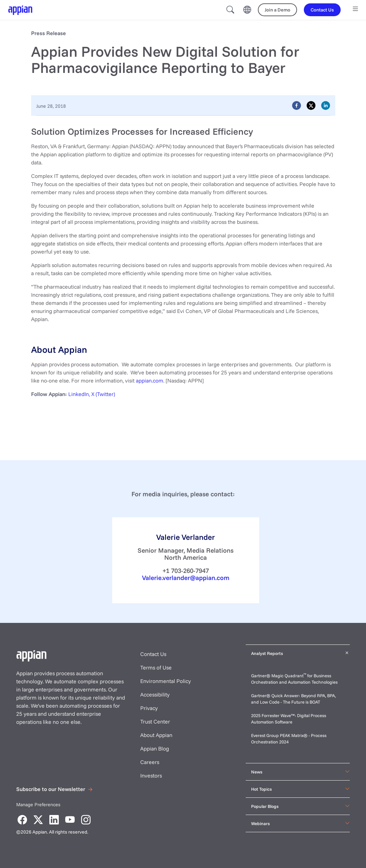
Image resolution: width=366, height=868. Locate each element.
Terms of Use (156, 667)
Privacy (149, 708)
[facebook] (297, 105)
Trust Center (155, 721)
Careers (150, 762)
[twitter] (311, 105)
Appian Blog (155, 748)
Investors (151, 775)
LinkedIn (79, 394)
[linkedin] (326, 105)
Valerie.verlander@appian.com (186, 578)
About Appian (156, 735)
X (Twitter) (103, 394)
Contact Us (153, 654)
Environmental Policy (166, 681)
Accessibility (155, 694)
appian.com (150, 380)
